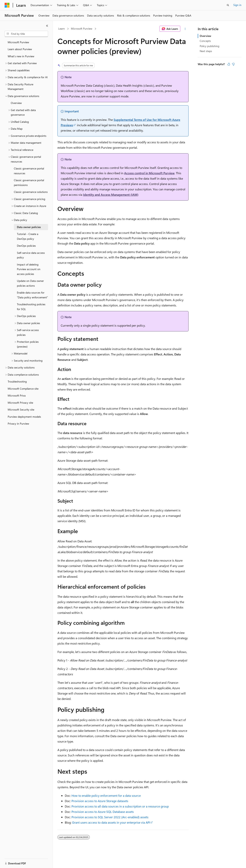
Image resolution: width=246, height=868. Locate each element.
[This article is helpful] (229, 64)
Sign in (237, 5)
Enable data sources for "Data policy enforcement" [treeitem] (32, 295)
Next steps (206, 51)
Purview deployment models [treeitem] (24, 417)
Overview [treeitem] (16, 103)
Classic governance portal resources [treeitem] (29, 171)
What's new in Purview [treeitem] (21, 56)
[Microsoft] (7, 5)
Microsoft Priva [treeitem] (17, 395)
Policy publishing (209, 46)
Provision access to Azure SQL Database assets (103, 812)
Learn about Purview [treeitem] (20, 49)
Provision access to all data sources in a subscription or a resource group (120, 806)
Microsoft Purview (82, 29)
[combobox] (26, 34)
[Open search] (228, 5)
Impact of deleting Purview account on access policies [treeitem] (29, 269)
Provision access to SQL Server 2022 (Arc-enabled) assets (110, 817)
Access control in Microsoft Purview (149, 173)
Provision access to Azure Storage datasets (100, 801)
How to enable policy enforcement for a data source (106, 795)
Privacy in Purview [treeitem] (18, 424)
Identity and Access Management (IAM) (111, 195)
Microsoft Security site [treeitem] (21, 410)
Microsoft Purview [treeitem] (18, 42)
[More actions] (185, 29)
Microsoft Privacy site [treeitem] (20, 403)
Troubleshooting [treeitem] (17, 381)
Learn (61, 29)
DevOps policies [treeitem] (26, 246)
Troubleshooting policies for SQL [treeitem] (31, 307)
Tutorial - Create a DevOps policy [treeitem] (28, 236)
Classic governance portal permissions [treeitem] (29, 183)
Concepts (205, 41)
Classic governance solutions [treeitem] (31, 192)
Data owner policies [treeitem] (29, 227)
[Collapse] (47, 26)
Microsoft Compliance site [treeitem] (23, 389)
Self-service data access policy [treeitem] (31, 255)
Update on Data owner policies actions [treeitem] (30, 283)
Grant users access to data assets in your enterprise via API (111, 822)
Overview (205, 36)
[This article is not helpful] (233, 64)
